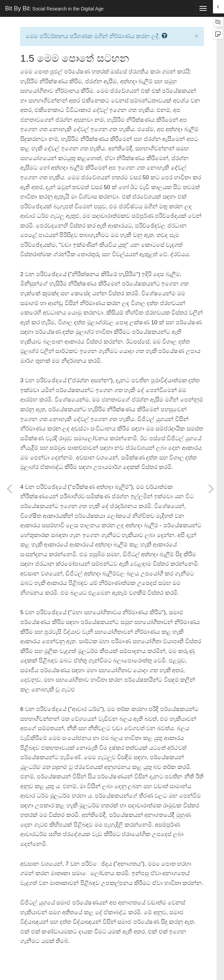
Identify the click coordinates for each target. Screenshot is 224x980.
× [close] (196, 36)
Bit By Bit (54, 8)
